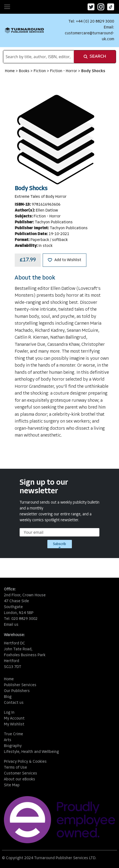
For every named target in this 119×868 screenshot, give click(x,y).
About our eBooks (20, 779)
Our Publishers (17, 691)
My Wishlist (14, 724)
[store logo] (24, 30)
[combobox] (39, 57)
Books (25, 71)
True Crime (13, 734)
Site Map (12, 785)
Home (10, 71)
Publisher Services (20, 685)
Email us (11, 625)
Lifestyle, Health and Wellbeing (31, 752)
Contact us (14, 703)
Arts (8, 740)
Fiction (40, 71)
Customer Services (20, 774)
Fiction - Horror (64, 71)
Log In (9, 713)
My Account (14, 719)
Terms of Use (15, 768)
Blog (8, 697)
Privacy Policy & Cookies (25, 762)
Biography (13, 746)
